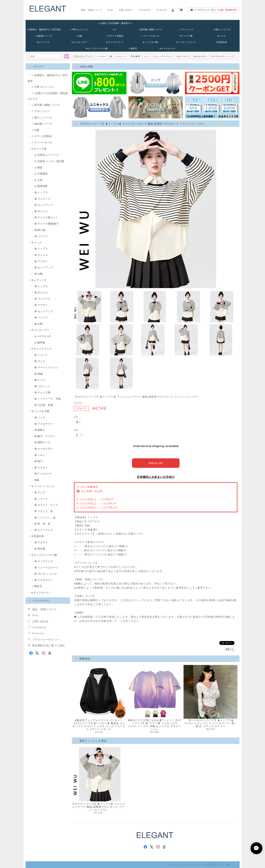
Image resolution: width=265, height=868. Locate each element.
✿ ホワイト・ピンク (46, 505)
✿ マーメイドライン (46, 367)
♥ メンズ (222, 36)
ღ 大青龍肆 (41, 174)
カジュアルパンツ (163, 56)
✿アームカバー (43, 474)
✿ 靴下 (39, 461)
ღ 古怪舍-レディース (47, 155)
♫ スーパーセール (150, 36)
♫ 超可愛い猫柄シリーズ (150, 29)
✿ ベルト (40, 455)
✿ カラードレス (44, 530)
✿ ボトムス (41, 211)
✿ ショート (41, 355)
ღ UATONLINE (43, 336)
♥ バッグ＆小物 (150, 42)
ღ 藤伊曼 (40, 342)
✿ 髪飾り (40, 430)
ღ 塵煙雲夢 (41, 186)
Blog (110, 10)
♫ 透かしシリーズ (222, 29)
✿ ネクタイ (41, 467)
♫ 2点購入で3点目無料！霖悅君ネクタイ (115, 24)
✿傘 (37, 480)
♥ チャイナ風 (186, 36)
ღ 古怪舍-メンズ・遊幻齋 (49, 161)
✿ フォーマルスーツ (46, 567)
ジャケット (121, 56)
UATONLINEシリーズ (222, 56)
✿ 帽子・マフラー (45, 436)
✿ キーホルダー (44, 449)
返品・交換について (91, 10)
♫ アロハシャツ (186, 29)
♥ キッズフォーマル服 (97, 48)
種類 (76, 417)
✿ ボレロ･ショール (46, 574)
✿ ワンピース (42, 199)
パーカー (102, 56)
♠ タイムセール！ (168, 48)
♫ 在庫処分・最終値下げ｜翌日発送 (43, 29)
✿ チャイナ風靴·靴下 (47, 224)
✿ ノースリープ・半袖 (48, 399)
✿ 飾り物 (40, 230)
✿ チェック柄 (42, 392)
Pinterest (162, 10)
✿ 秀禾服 (40, 549)
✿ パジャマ (41, 236)
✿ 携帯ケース (42, 442)
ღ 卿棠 (38, 167)
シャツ (147, 56)
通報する (230, 649)
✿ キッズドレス (44, 561)
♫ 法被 (79, 36)
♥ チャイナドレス (115, 42)
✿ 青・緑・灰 (42, 524)
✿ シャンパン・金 (45, 517)
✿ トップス (41, 192)
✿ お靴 (39, 274)
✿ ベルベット (42, 386)
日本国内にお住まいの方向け (156, 477)
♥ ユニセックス (79, 42)
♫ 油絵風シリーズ (43, 36)
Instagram (145, 10)
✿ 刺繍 (39, 374)
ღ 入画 (38, 180)
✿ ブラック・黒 (44, 511)
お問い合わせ (126, 10)
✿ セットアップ (44, 205)
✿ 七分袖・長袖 (44, 405)
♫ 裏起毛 (132, 48)
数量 (76, 430)
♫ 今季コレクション (79, 29)
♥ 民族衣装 (222, 42)
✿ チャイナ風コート (46, 217)
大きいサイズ (183, 56)
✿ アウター (41, 261)
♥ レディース (44, 42)
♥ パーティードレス (186, 42)
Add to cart (156, 463)
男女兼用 (135, 56)
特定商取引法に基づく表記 (49, 645)
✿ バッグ (40, 417)
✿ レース (40, 380)
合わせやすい (201, 56)
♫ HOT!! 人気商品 (115, 36)
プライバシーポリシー (46, 639)
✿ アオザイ (41, 542)
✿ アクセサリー (44, 424)
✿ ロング (40, 361)
